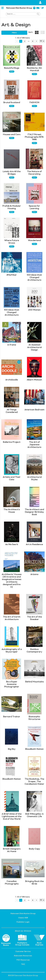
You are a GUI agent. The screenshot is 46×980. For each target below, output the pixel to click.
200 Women (34, 310)
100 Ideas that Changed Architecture (34, 278)
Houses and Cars (12, 135)
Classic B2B (23, 918)
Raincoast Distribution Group (23, 914)
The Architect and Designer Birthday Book (34, 512)
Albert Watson (34, 380)
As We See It (12, 544)
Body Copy (34, 849)
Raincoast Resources (23, 956)
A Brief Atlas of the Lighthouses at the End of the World (12, 816)
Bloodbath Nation (34, 749)
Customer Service (23, 951)
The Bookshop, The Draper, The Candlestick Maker (34, 782)
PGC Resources (23, 960)
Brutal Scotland (12, 103)
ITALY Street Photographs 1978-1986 (34, 137)
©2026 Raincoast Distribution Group (23, 976)
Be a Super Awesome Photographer (12, 684)
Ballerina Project (12, 442)
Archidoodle (12, 380)
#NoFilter (12, 275)
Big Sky (12, 749)
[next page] (29, 41)
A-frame (12, 345)
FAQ (23, 964)
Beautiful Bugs (12, 68)
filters (14, 33)
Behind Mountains (34, 682)
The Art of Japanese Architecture (34, 445)
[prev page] (17, 41)
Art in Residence (34, 544)
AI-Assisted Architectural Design (34, 347)
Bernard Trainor (12, 717)
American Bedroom (34, 410)
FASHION (34, 103)
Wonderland (34, 241)
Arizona (34, 574)
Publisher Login (23, 922)
